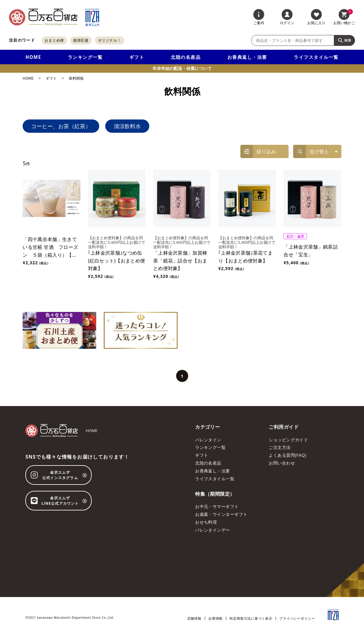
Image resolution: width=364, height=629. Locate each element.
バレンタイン (208, 440)
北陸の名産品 (186, 57)
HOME (33, 57)
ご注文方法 (280, 447)
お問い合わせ (282, 463)
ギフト (137, 57)
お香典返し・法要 (247, 57)
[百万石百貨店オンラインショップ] (43, 17)
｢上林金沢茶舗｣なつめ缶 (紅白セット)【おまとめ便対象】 (117, 260)
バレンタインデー (213, 530)
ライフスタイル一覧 (316, 57)
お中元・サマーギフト (217, 506)
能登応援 (81, 40)
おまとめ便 (54, 40)
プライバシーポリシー (297, 618)
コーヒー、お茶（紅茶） (61, 126)
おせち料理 (206, 522)
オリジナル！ (110, 40)
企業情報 (215, 618)
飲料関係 (76, 78)
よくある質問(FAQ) (287, 455)
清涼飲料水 (127, 126)
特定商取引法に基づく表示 (251, 618)
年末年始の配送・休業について (182, 68)
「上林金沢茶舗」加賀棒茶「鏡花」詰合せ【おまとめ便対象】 (180, 260)
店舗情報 (194, 618)
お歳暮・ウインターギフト (221, 514)
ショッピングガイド (288, 440)
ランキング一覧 (85, 57)
